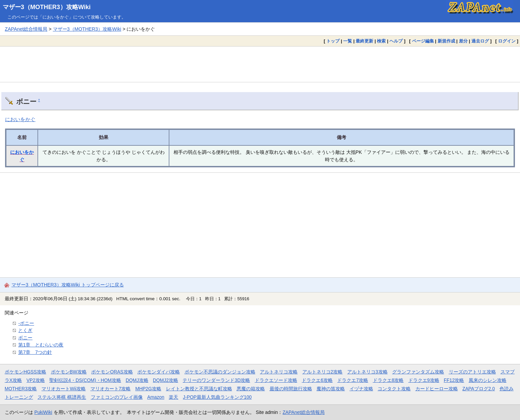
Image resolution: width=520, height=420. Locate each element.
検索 (381, 41)
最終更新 (364, 41)
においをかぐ (20, 119)
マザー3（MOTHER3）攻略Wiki (47, 7)
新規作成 (446, 41)
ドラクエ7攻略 (353, 380)
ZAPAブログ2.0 (478, 389)
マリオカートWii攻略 (64, 389)
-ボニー (26, 323)
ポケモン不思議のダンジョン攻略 (220, 372)
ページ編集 (423, 41)
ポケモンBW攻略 (69, 372)
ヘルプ (396, 41)
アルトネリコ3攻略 (367, 372)
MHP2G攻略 (148, 389)
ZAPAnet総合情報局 (26, 29)
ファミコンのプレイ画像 (117, 397)
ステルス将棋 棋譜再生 (62, 397)
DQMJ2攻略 (166, 380)
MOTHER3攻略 (21, 389)
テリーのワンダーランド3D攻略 (216, 380)
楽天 (173, 397)
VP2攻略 (36, 380)
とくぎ (25, 330)
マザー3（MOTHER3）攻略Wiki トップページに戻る (68, 285)
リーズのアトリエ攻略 (472, 372)
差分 (463, 41)
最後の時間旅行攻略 (291, 389)
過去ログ (480, 41)
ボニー (25, 338)
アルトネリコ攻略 (279, 372)
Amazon (156, 397)
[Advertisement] (260, 64)
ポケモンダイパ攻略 (159, 372)
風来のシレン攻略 (488, 380)
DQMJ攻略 (137, 380)
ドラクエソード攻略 (276, 380)
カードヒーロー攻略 (437, 389)
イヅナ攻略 (361, 389)
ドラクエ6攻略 (317, 380)
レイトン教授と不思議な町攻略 (199, 389)
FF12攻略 (454, 380)
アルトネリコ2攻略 (323, 372)
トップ (333, 41)
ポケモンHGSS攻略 (25, 372)
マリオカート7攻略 (111, 389)
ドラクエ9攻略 (424, 380)
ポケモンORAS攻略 (112, 372)
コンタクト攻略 (394, 389)
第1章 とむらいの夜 (41, 345)
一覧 (348, 41)
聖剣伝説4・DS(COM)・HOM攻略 (85, 380)
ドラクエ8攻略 (388, 380)
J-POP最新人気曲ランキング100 (217, 397)
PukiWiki (43, 412)
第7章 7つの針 (35, 352)
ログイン (507, 41)
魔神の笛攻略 (331, 389)
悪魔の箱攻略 (251, 389)
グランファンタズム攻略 (418, 372)
